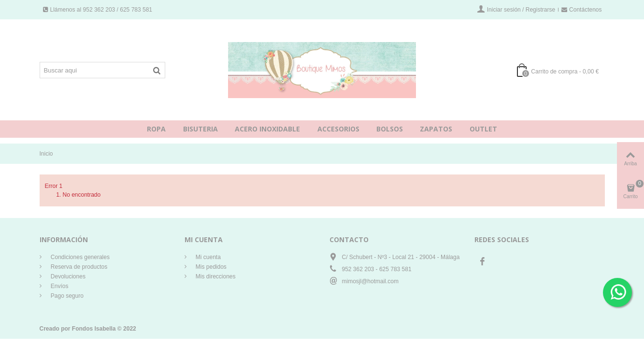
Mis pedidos (210, 267)
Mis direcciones (215, 276)
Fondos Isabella (94, 329)
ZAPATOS (436, 129)
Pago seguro (66, 296)
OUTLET (483, 129)
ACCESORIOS (338, 129)
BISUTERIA (200, 129)
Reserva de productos (79, 267)
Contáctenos (581, 10)
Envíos (59, 286)
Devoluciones (67, 276)
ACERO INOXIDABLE (267, 129)
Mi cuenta (208, 257)
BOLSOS (390, 129)
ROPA (156, 129)
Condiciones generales (79, 257)
